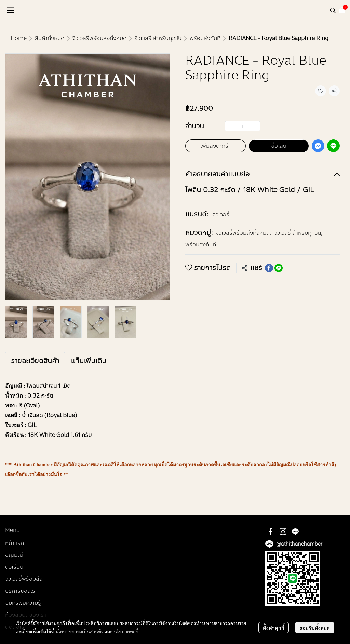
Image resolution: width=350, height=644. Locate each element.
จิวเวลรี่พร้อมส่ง (24, 579)
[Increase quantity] (255, 126)
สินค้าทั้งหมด (50, 38)
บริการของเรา (21, 591)
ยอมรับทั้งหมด (315, 628)
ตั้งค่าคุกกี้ (274, 628)
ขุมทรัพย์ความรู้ (23, 603)
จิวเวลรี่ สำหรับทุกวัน (158, 38)
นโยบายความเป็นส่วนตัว (79, 631)
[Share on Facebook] (269, 268)
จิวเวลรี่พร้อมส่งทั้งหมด (99, 38)
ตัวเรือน (14, 567)
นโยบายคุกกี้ (126, 631)
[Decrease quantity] (230, 126)
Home (19, 38)
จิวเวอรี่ (221, 214)
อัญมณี (14, 555)
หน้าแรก (15, 543)
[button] (333, 10)
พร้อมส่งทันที (205, 38)
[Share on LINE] (279, 268)
